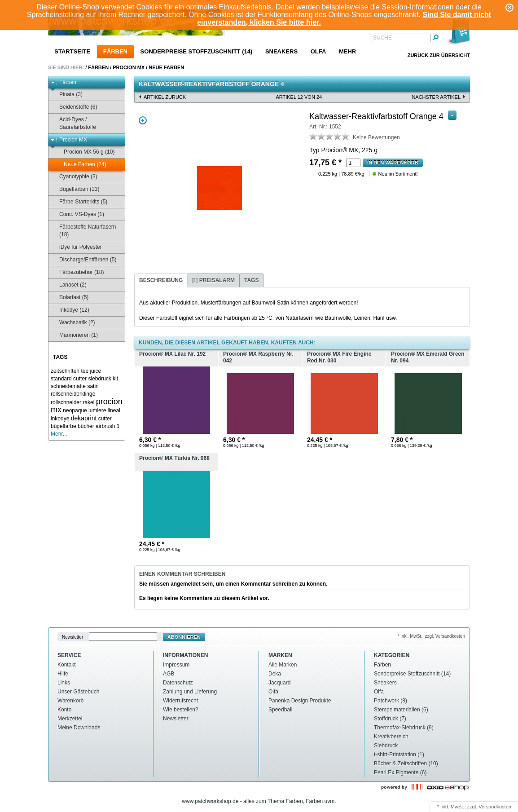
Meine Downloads (79, 728)
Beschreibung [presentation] (161, 280)
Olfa (318, 51)
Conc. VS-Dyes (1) (77, 214)
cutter (105, 419)
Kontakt (67, 665)
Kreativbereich (391, 737)
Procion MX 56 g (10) (85, 152)
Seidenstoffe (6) (74, 107)
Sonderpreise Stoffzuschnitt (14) (197, 51)
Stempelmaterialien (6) (401, 710)
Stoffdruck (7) (390, 719)
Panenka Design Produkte (300, 701)
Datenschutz (178, 683)
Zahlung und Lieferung (190, 692)
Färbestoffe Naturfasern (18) (83, 231)
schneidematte (68, 386)
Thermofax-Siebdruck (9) (404, 728)
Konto (64, 710)
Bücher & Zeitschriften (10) (406, 763)
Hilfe (63, 674)
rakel (88, 402)
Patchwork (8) (391, 701)
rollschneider (66, 402)
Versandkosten (495, 807)
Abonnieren (184, 637)
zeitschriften (65, 371)
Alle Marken (283, 665)
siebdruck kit (103, 379)
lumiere (97, 410)
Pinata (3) (67, 95)
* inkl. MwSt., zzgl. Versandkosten (431, 636)
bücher (86, 426)
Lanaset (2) (69, 285)
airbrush (105, 426)
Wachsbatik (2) (73, 323)
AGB (169, 674)
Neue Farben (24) (81, 165)
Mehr (347, 51)
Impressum (176, 665)
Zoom (143, 120)
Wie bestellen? (181, 710)
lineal (114, 410)
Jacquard (279, 683)
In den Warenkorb (393, 163)
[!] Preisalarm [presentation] (213, 280)
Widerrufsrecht (180, 701)
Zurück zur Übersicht (439, 55)
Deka (275, 674)
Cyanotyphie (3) (74, 177)
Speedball (280, 710)
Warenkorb (70, 701)
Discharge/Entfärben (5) (83, 260)
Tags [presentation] (251, 280)
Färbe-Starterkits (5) (79, 202)
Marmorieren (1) (74, 335)
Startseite (72, 51)
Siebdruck (386, 746)
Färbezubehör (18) (77, 272)
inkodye (60, 419)
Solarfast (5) (70, 298)
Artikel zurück (165, 97)
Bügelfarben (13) (75, 189)
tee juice (91, 371)
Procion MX (129, 67)
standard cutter (69, 379)
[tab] (161, 280)
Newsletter (72, 637)
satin (93, 386)
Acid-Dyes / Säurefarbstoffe (73, 123)
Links (64, 683)
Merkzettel (70, 719)
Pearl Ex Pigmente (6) (400, 772)
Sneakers (281, 51)
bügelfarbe (64, 426)
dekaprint (84, 418)
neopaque (75, 410)
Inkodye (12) (70, 310)
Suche (382, 38)
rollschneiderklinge (73, 394)
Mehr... (59, 434)
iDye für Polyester (76, 247)
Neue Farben (166, 67)
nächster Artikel (436, 97)
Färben (115, 51)
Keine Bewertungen (376, 137)
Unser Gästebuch (78, 692)
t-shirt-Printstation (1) (399, 755)
